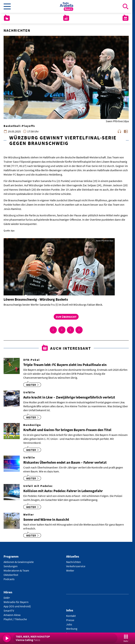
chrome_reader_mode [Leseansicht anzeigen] (126, 131)
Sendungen (11, 566)
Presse (70, 620)
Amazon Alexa (12, 615)
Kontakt (71, 616)
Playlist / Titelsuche (15, 619)
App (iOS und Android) (17, 606)
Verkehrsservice (76, 566)
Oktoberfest (11, 575)
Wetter (70, 570)
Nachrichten (74, 562)
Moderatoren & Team (16, 570)
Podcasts (9, 579)
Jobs (69, 624)
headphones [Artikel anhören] (119, 131)
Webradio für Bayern (16, 602)
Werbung (72, 629)
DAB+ (7, 598)
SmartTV (9, 611)
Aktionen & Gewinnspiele (19, 562)
